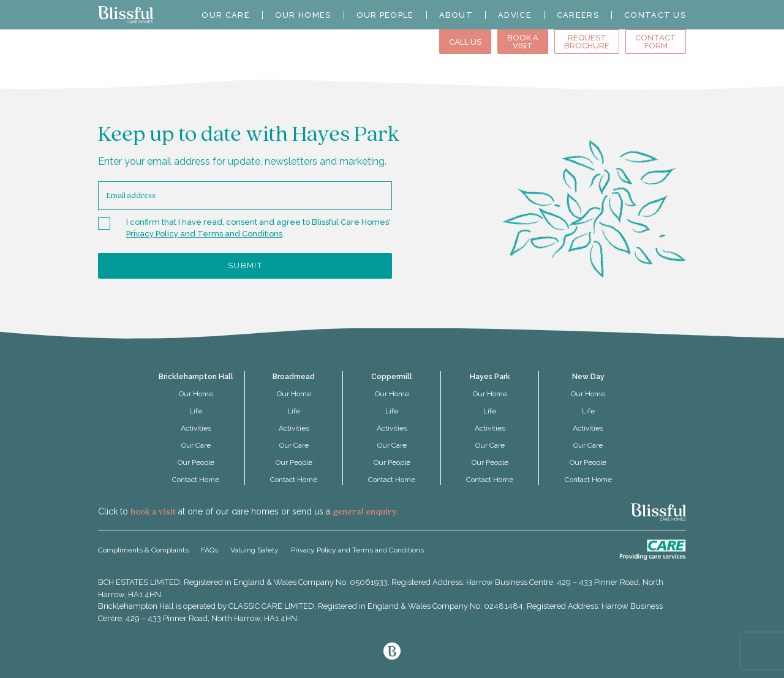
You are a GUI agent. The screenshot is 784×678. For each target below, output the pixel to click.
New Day (588, 377)
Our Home (196, 394)
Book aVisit (523, 42)
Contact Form (656, 42)
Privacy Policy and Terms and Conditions (204, 234)
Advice (515, 15)
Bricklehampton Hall (196, 377)
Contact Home (196, 480)
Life (196, 411)
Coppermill (392, 377)
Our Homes (303, 15)
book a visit (153, 512)
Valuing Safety (254, 550)
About (456, 15)
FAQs (209, 550)
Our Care (225, 15)
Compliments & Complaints (143, 550)
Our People (385, 15)
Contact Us (655, 15)
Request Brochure (587, 42)
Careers (578, 15)
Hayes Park (490, 377)
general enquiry (364, 512)
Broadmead (294, 377)
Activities (196, 428)
